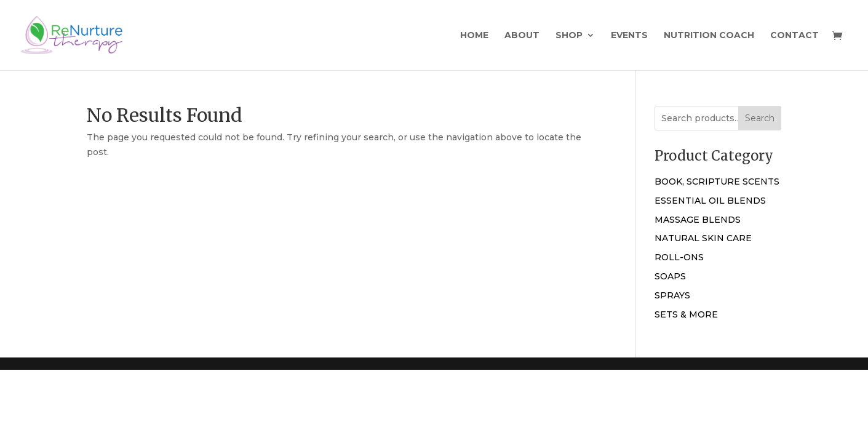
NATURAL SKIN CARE (703, 238)
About (522, 36)
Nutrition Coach (709, 36)
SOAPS (670, 276)
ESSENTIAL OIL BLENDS (710, 201)
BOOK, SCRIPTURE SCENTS (717, 182)
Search (760, 118)
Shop (569, 36)
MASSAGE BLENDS (698, 220)
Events (629, 36)
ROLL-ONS (679, 257)
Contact (794, 36)
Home (474, 36)
